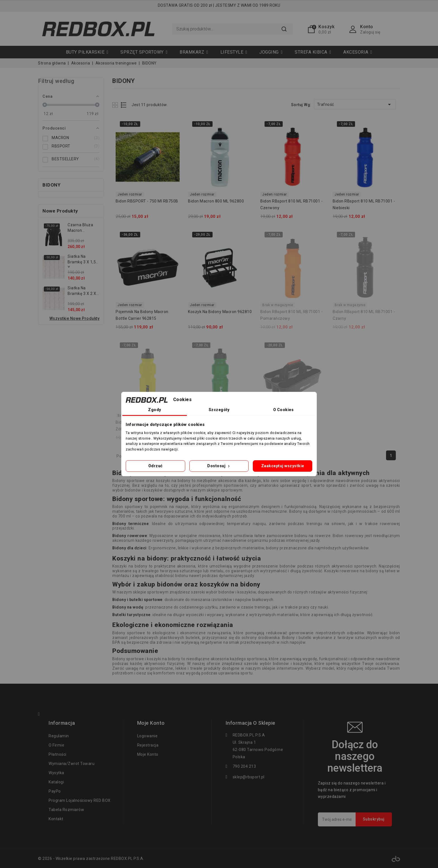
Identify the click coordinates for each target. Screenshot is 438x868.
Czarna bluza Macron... (80, 228)
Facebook (41, 715)
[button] (144, 52)
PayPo (55, 791)
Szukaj (284, 29)
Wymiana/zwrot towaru (72, 764)
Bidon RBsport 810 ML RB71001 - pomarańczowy (291, 315)
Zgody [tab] (155, 410)
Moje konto (148, 754)
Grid (116, 105)
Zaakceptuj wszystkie (283, 466)
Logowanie (147, 736)
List (124, 105)
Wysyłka (56, 773)
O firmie (56, 745)
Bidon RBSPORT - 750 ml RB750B (147, 201)
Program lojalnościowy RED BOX (80, 800)
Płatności (58, 754)
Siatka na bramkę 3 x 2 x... (83, 291)
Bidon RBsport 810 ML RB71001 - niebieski (364, 204)
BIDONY (51, 185)
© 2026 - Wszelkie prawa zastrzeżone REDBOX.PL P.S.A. (91, 859)
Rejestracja (148, 745)
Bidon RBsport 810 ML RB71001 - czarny (364, 315)
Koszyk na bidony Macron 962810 (220, 312)
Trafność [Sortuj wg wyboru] (355, 104)
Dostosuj (219, 466)
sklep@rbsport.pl (249, 777)
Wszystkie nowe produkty (75, 318)
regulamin (59, 736)
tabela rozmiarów (66, 810)
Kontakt (56, 819)
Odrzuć (155, 466)
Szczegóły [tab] (219, 410)
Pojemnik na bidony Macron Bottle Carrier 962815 (142, 315)
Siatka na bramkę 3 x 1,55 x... (83, 261)
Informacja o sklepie (251, 723)
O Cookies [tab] (284, 410)
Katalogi (56, 782)
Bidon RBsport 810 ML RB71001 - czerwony (291, 204)
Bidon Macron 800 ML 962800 (216, 201)
